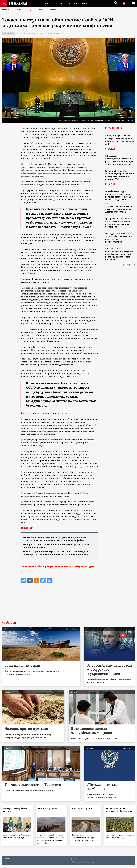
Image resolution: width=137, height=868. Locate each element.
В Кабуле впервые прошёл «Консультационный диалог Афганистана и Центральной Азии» (120, 140)
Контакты (8, 861)
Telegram (79, 567)
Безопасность (59, 33)
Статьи (19, 10)
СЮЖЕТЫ (54, 10)
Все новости (129, 265)
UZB (76, 3)
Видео (31, 10)
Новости (6, 10)
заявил (79, 131)
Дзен (92, 567)
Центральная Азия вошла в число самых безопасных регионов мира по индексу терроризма (119, 223)
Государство (21, 33)
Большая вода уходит (84, 809)
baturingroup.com (86, 866)
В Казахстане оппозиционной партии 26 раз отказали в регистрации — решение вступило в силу (119, 160)
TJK (61, 3)
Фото (42, 10)
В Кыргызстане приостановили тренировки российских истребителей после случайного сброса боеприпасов (119, 254)
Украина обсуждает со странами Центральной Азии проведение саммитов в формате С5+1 (120, 175)
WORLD (85, 3)
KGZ (54, 3)
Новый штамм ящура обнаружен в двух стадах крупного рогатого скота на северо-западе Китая (119, 195)
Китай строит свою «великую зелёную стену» (117, 812)
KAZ (46, 3)
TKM (69, 3)
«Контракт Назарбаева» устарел (16, 810)
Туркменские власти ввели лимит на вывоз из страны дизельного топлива (119, 209)
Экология (40, 33)
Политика (49, 33)
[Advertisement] (68, 605)
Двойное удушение (48, 809)
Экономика (31, 33)
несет (53, 164)
